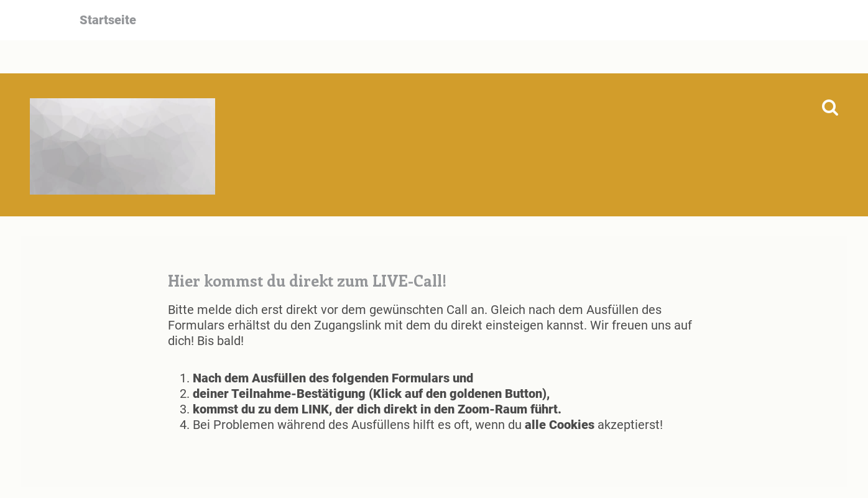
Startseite (108, 20)
